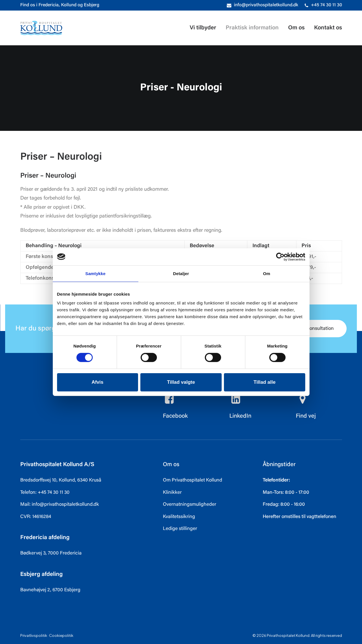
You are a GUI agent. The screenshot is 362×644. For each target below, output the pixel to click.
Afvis (98, 382)
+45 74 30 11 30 (326, 5)
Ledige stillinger (180, 529)
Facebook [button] (175, 416)
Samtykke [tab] (95, 273)
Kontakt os (328, 28)
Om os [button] (296, 28)
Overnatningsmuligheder (190, 505)
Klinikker (172, 493)
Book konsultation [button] (311, 329)
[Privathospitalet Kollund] (41, 28)
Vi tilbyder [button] (203, 28)
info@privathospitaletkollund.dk (266, 5)
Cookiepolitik (61, 635)
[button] (169, 403)
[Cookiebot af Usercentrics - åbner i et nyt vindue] (280, 257)
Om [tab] (267, 273)
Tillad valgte (181, 382)
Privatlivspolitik (34, 635)
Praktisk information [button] (252, 28)
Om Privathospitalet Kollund (193, 481)
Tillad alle (265, 382)
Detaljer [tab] (181, 273)
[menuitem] (262, 5)
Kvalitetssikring (179, 517)
